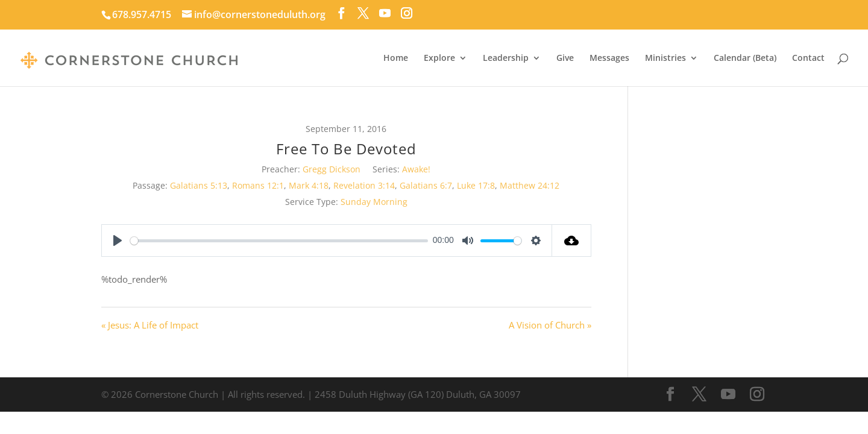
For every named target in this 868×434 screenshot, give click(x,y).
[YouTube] (385, 13)
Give (565, 58)
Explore (439, 58)
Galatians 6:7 (426, 185)
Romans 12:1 (258, 185)
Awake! (416, 169)
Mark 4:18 (309, 185)
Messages (609, 58)
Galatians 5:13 (199, 185)
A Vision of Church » (550, 325)
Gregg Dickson (332, 169)
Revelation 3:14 (364, 185)
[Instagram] (407, 13)
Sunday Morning (374, 202)
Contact (808, 58)
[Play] (118, 241)
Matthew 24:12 (530, 185)
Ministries (665, 58)
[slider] (279, 241)
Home (396, 58)
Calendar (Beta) (745, 58)
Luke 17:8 (476, 185)
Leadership (506, 58)
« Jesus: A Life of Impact (150, 325)
